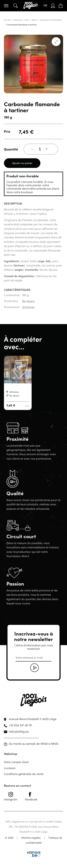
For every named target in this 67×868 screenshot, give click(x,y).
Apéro (34, 20)
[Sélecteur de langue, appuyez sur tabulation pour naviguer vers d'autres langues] (45, 6)
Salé (27, 20)
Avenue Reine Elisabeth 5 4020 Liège (33, 719)
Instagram (11, 796)
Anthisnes (28, 307)
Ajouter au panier (22, 163)
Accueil (7, 20)
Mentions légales (31, 838)
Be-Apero (28, 301)
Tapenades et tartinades (51, 20)
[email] (33, 658)
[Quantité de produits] (40, 149)
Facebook (31, 796)
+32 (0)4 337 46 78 (20, 725)
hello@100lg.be (19, 731)
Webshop (18, 20)
